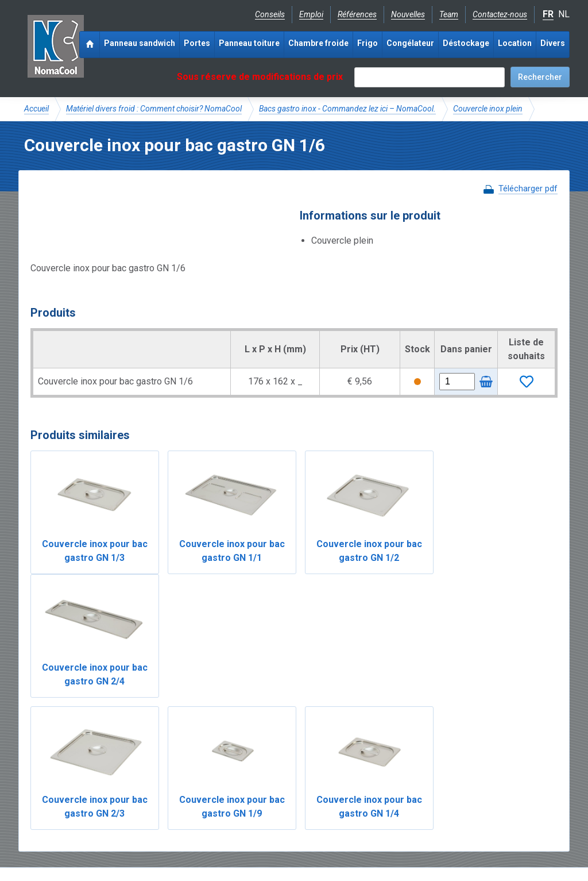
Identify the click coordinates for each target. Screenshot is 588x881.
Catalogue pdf (267, 774)
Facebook (54, 812)
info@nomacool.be (194, 812)
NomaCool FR (112, 774)
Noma (55, 46)
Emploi (311, 14)
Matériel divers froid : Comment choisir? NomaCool (154, 109)
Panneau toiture (249, 43)
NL (564, 14)
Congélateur (410, 43)
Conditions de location (220, 838)
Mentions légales (55, 838)
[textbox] (430, 77)
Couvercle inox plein (488, 109)
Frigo (367, 43)
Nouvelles (408, 14)
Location (515, 43)
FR (548, 14)
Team (449, 14)
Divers (553, 43)
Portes (197, 43)
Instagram (116, 812)
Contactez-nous (500, 14)
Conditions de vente (133, 838)
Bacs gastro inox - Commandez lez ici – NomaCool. (347, 109)
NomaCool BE (49, 774)
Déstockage (466, 43)
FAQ (32, 786)
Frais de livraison (335, 774)
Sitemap (287, 838)
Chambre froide (318, 43)
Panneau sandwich (140, 43)
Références (357, 14)
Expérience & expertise (189, 774)
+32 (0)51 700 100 (287, 813)
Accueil (36, 109)
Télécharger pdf (528, 188)
